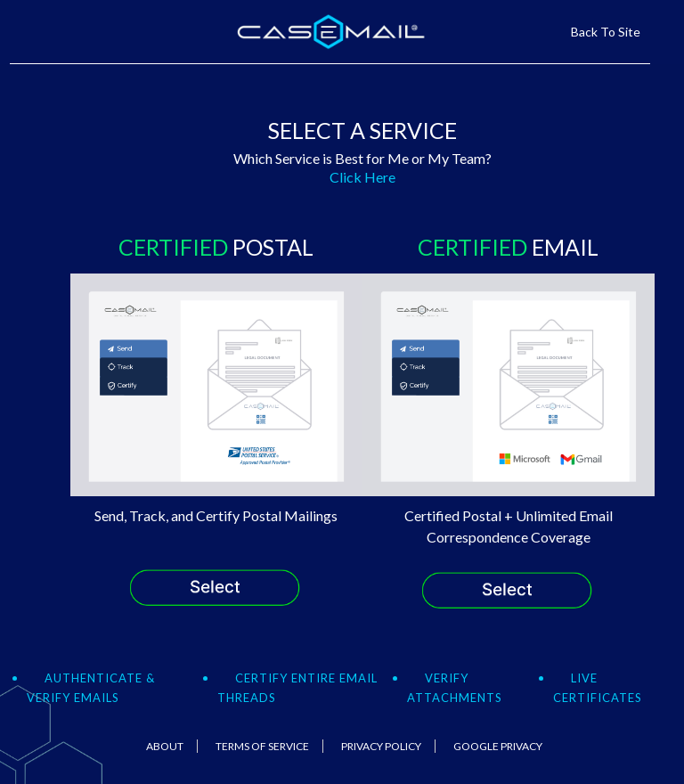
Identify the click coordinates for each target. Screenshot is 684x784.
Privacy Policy (381, 746)
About (165, 746)
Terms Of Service (262, 746)
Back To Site (606, 32)
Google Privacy (498, 746)
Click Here (362, 177)
